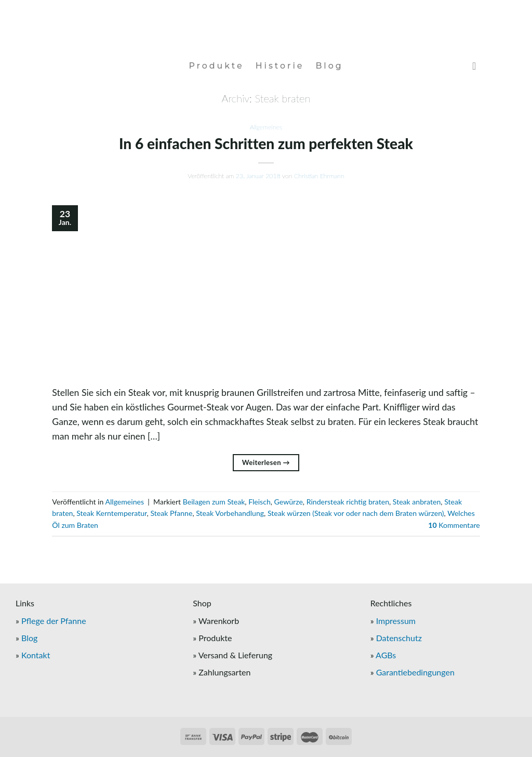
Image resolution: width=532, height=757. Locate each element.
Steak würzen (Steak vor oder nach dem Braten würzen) (356, 513)
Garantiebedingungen (415, 672)
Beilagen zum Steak (214, 502)
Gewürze (289, 502)
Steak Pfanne (171, 513)
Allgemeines (266, 127)
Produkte (216, 66)
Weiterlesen (266, 463)
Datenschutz (399, 638)
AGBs (386, 655)
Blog (329, 66)
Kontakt (36, 655)
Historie (280, 66)
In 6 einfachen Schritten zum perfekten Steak (266, 143)
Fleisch (260, 502)
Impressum (396, 621)
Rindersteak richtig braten (348, 502)
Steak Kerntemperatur (111, 513)
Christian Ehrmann (319, 176)
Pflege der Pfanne (54, 621)
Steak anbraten (417, 502)
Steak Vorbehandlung (230, 513)
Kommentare (454, 525)
